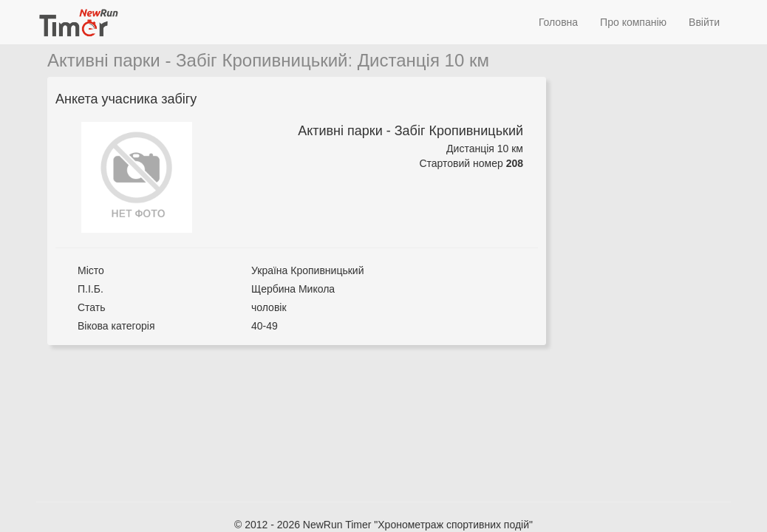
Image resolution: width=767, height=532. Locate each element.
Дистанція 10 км (423, 60)
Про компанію (633, 22)
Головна (558, 22)
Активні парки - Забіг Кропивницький (198, 60)
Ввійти (704, 22)
